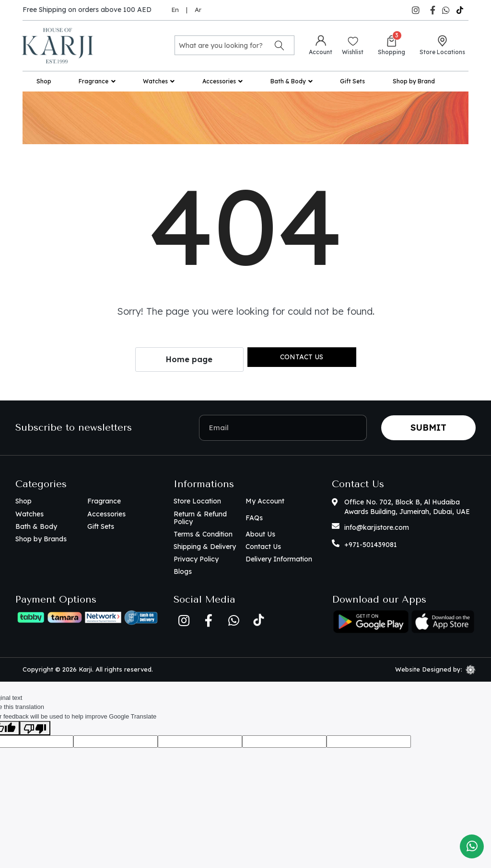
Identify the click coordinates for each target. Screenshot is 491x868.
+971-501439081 (371, 545)
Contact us (302, 357)
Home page (189, 359)
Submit (428, 428)
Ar (198, 10)
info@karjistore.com (377, 527)
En (175, 10)
